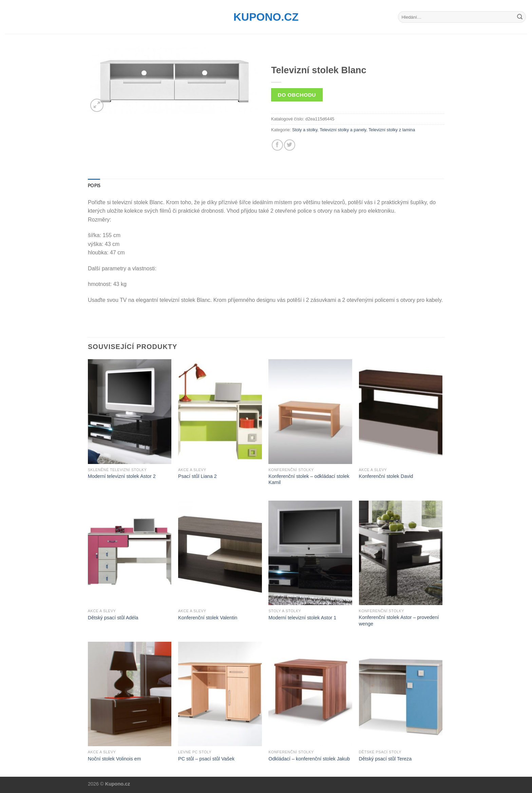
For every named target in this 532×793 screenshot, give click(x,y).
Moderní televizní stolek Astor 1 (302, 618)
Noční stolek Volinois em (115, 759)
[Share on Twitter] (290, 145)
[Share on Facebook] (277, 145)
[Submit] (520, 17)
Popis (94, 186)
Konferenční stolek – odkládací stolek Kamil (309, 479)
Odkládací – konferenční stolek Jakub (309, 759)
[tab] (94, 186)
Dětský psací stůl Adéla (113, 618)
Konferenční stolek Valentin (208, 618)
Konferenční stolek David (386, 476)
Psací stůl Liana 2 (197, 476)
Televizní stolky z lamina (392, 130)
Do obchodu (297, 95)
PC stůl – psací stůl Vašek (206, 759)
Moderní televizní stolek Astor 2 (122, 476)
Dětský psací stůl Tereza (385, 759)
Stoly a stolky (305, 130)
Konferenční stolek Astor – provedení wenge (399, 621)
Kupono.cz (266, 17)
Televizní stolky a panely (343, 130)
